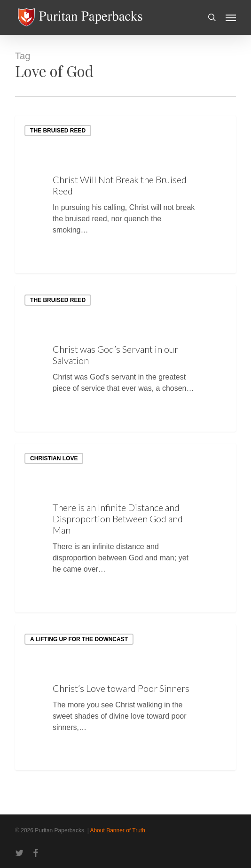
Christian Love (54, 458)
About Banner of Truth (117, 830)
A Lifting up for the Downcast (79, 639)
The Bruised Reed (58, 131)
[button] (231, 17)
